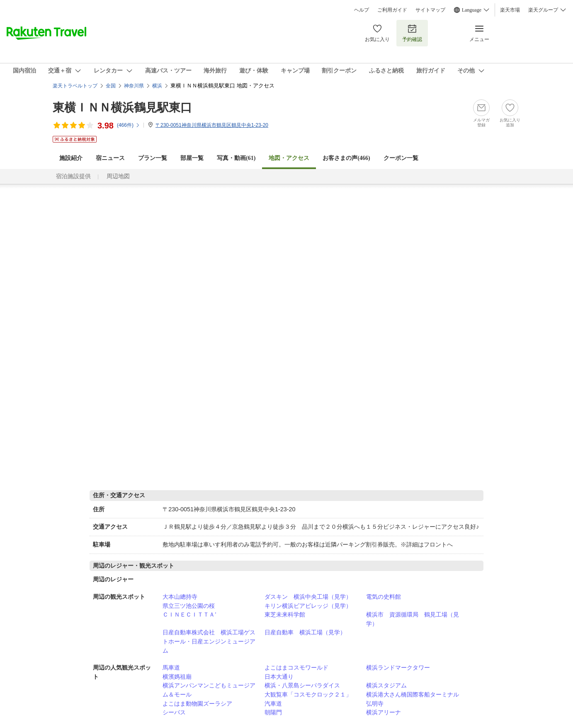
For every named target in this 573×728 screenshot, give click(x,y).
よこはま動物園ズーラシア (197, 704)
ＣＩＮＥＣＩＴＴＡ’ (189, 614)
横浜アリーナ (384, 712)
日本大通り (279, 677)
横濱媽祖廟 (177, 677)
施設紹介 (71, 158)
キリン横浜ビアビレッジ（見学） (308, 606)
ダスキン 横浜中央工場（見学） (308, 597)
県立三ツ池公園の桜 (189, 606)
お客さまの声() (346, 158)
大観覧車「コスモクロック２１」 (308, 694)
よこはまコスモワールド (296, 668)
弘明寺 (375, 704)
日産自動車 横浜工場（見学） (305, 632)
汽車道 (273, 704)
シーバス (174, 712)
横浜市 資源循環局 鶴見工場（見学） (413, 619)
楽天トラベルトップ (75, 86)
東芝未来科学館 (285, 614)
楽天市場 (510, 10)
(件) (129, 125)
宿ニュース (110, 158)
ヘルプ (362, 10)
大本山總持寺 (180, 597)
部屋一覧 (192, 158)
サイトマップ (430, 10)
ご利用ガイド (392, 10)
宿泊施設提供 (73, 176)
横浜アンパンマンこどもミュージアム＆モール (209, 690)
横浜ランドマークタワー (398, 668)
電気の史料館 (384, 597)
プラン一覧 (153, 158)
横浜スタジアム (386, 685)
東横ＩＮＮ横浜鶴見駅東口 (122, 108)
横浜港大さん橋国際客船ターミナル (413, 694)
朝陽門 (273, 712)
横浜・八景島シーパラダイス (302, 685)
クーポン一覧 (401, 158)
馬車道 (171, 668)
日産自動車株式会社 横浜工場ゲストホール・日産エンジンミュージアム (209, 641)
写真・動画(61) (236, 158)
